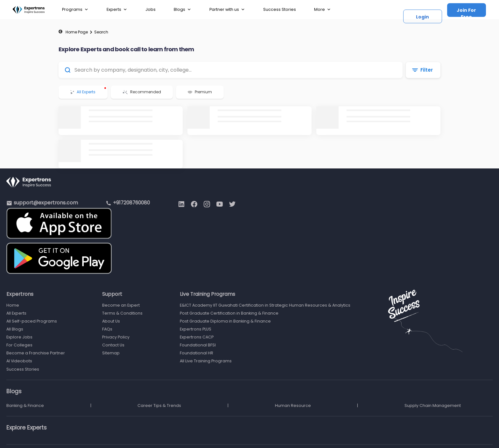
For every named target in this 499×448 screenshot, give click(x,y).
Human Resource (293, 405)
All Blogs (15, 329)
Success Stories (280, 9)
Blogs (183, 10)
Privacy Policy (116, 337)
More (323, 10)
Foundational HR (197, 353)
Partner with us (227, 10)
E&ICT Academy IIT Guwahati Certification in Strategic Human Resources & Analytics (265, 305)
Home (13, 305)
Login (422, 17)
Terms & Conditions (122, 313)
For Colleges (19, 345)
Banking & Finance (25, 405)
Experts (117, 10)
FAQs (107, 329)
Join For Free (466, 12)
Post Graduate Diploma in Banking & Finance (225, 321)
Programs (75, 10)
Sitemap (111, 353)
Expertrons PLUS (196, 329)
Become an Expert (121, 305)
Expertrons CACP (197, 337)
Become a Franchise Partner (36, 353)
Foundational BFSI (198, 345)
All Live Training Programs (206, 361)
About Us (111, 321)
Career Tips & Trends (159, 405)
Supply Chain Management (433, 405)
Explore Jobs (19, 337)
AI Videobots (19, 361)
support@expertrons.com (46, 203)
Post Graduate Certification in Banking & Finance (229, 313)
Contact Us (113, 345)
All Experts (16, 313)
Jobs (151, 9)
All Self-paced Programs (32, 321)
